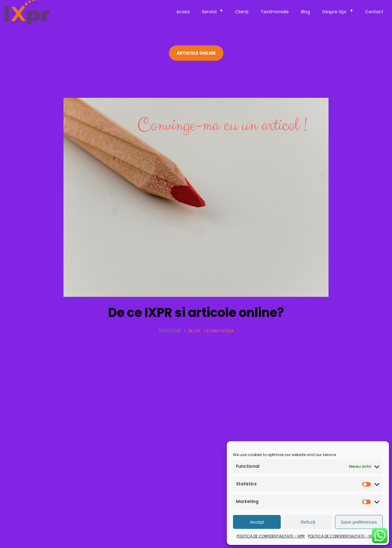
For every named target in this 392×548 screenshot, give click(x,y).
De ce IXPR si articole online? (196, 313)
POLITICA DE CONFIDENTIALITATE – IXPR (271, 536)
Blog (306, 12)
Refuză (308, 522)
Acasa (183, 12)
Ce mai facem (218, 331)
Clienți (242, 12)
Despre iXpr (339, 11)
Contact (374, 12)
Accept (257, 522)
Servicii (214, 11)
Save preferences (359, 522)
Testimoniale (275, 12)
